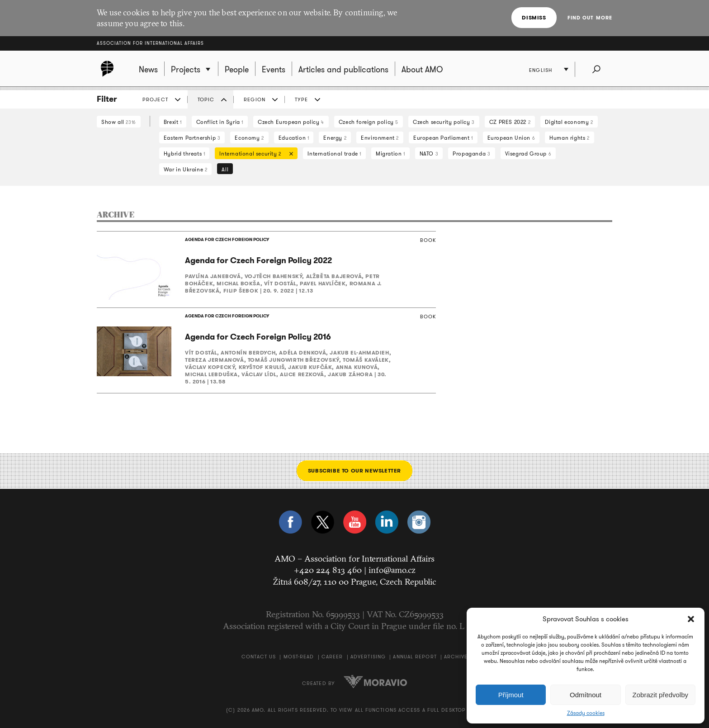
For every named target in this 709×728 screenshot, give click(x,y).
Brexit (173, 122)
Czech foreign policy (369, 122)
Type (301, 99)
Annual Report (415, 657)
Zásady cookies (586, 713)
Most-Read (299, 657)
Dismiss (534, 17)
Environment (380, 138)
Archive (456, 657)
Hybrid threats (184, 154)
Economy (249, 138)
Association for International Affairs (150, 43)
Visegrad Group (528, 154)
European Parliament (443, 138)
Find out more (590, 18)
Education (294, 138)
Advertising (368, 657)
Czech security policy (444, 122)
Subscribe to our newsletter (354, 470)
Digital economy (569, 122)
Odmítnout (586, 695)
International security (254, 154)
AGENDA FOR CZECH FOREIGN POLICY (227, 239)
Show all (119, 122)
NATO (429, 154)
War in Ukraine (186, 169)
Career (332, 657)
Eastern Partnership (192, 138)
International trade (334, 154)
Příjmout (511, 695)
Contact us (259, 657)
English (541, 70)
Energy (335, 138)
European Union (511, 138)
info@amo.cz (392, 570)
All (225, 169)
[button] (691, 619)
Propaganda (471, 154)
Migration (390, 154)
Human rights (569, 138)
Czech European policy (291, 122)
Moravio (375, 681)
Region (255, 99)
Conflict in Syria (220, 122)
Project (155, 99)
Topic (206, 99)
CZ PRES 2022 (510, 122)
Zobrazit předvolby (660, 695)
